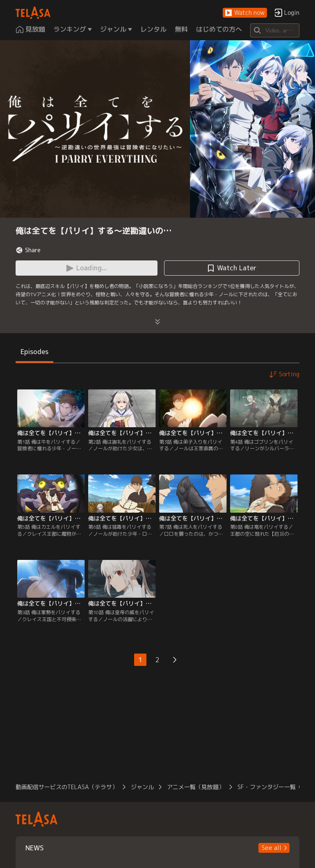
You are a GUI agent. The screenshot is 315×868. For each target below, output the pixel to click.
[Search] (275, 30)
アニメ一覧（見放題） (196, 787)
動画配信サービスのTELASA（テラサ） (67, 787)
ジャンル (142, 787)
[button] (245, 13)
